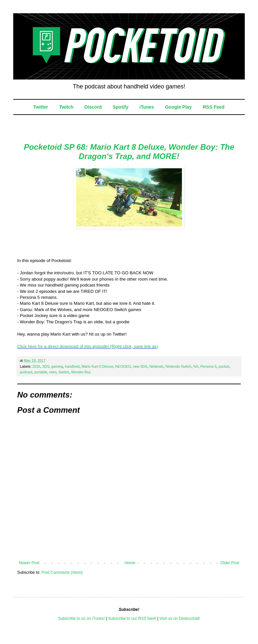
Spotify (121, 107)
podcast (26, 372)
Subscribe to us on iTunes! (81, 618)
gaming (57, 366)
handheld (72, 366)
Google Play (178, 107)
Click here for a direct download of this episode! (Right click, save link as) (88, 346)
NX (196, 366)
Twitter (41, 107)
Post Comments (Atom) (62, 572)
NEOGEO (123, 366)
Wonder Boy (81, 372)
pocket (224, 366)
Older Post (230, 563)
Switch (64, 372)
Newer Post (29, 563)
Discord (93, 107)
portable (41, 372)
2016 (36, 366)
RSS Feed (214, 107)
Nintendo (156, 366)
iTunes (147, 107)
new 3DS (140, 366)
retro (53, 372)
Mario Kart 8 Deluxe (97, 366)
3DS (46, 366)
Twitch (66, 107)
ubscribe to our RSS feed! (133, 618)
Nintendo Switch (179, 366)
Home (130, 563)
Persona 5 (209, 366)
